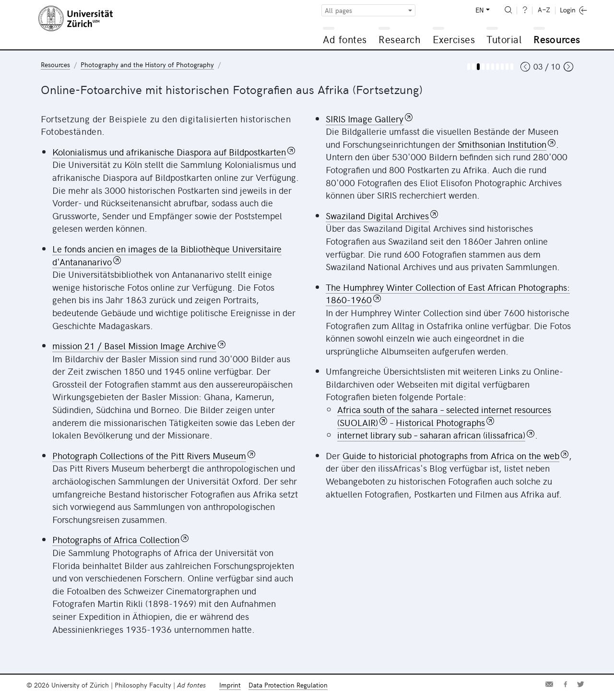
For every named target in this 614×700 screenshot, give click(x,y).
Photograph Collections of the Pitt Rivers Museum (149, 455)
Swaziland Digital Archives (377, 215)
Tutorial (504, 39)
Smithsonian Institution (502, 144)
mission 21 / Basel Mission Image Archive (134, 345)
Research (400, 39)
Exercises (454, 39)
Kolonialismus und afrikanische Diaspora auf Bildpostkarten (169, 152)
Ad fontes (345, 39)
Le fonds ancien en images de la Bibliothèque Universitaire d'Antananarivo (167, 255)
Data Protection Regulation (288, 685)
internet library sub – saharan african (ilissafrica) (431, 435)
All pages (338, 10)
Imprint (230, 685)
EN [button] (480, 10)
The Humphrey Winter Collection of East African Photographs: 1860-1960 (448, 293)
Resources (557, 39)
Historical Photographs (440, 422)
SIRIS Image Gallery (365, 119)
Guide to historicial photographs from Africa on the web (451, 455)
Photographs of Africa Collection (116, 539)
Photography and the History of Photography (147, 65)
